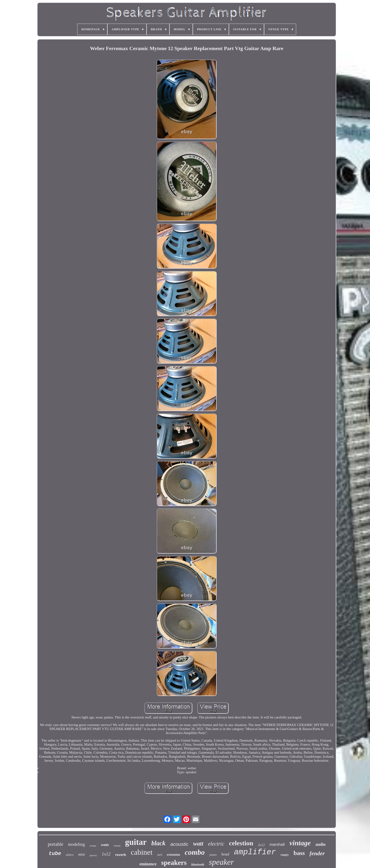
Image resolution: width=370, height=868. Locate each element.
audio (321, 844)
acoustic (179, 844)
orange (93, 846)
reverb (121, 855)
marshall (277, 844)
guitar (136, 842)
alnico (70, 855)
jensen (213, 855)
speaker (221, 862)
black (158, 843)
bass (299, 853)
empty (285, 855)
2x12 (261, 845)
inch (160, 855)
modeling (76, 844)
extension (173, 855)
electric (216, 844)
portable (55, 844)
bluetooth (198, 865)
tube (55, 854)
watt (198, 844)
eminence (148, 864)
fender (317, 853)
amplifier (255, 852)
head (225, 854)
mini (82, 854)
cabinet (142, 852)
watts (105, 845)
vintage (300, 843)
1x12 (106, 854)
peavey (93, 855)
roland (117, 846)
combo (195, 852)
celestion (241, 843)
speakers (174, 863)
